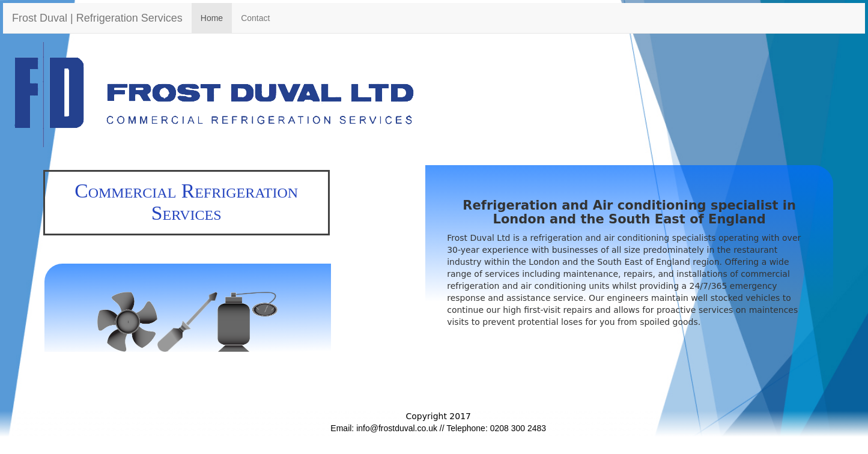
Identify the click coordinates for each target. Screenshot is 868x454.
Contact (255, 18)
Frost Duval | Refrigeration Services (97, 18)
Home (212, 18)
